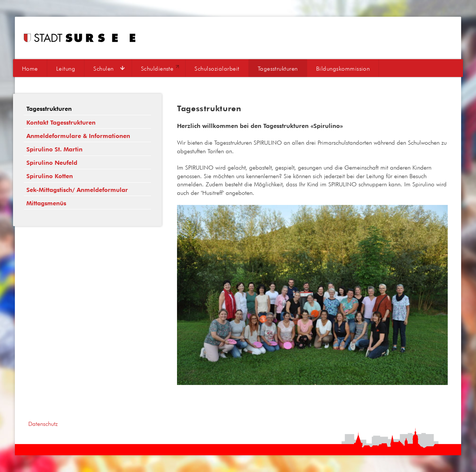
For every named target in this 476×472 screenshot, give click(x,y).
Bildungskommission (343, 68)
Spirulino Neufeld (52, 163)
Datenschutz (43, 424)
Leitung (66, 68)
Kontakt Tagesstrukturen (61, 123)
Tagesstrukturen (278, 68)
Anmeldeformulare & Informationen (78, 136)
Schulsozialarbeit (217, 68)
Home (30, 68)
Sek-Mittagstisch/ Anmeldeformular (77, 190)
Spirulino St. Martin (54, 149)
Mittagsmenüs (46, 203)
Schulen (103, 68)
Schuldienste (157, 68)
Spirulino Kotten (50, 176)
